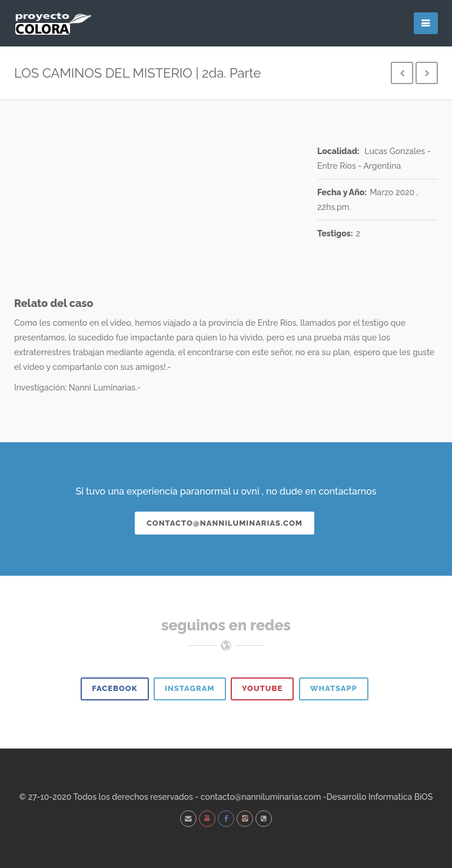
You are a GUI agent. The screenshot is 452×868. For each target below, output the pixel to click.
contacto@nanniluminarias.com (225, 523)
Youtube (262, 688)
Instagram (190, 688)
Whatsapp (334, 688)
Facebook (114, 688)
